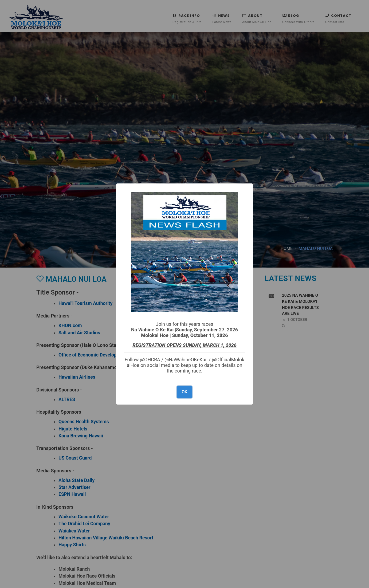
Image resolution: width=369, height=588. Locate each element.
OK (184, 392)
